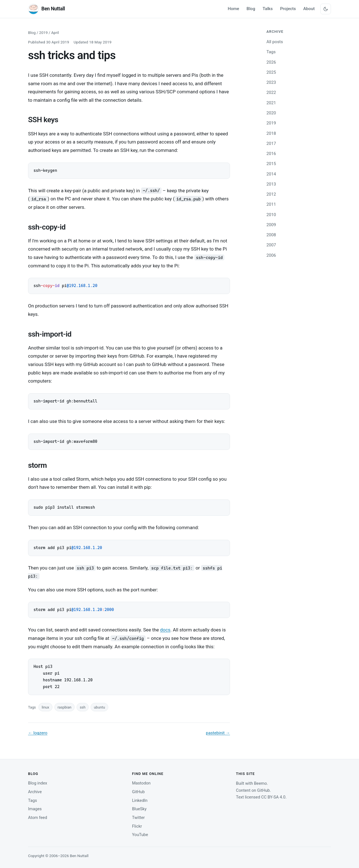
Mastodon (141, 783)
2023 (271, 82)
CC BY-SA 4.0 (273, 797)
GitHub (138, 792)
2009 (271, 225)
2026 (271, 62)
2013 (271, 184)
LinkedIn (140, 800)
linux (46, 707)
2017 (271, 143)
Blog (251, 9)
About (309, 9)
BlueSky (139, 809)
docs (165, 630)
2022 (271, 92)
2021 (271, 103)
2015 (271, 164)
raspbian (64, 707)
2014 (271, 174)
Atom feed (38, 818)
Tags (271, 52)
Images (35, 809)
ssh (82, 707)
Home (233, 9)
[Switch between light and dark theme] (326, 9)
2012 (271, 194)
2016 (271, 154)
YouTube (140, 835)
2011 (271, 204)
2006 (271, 255)
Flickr (137, 826)
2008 (271, 235)
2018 (271, 133)
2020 (271, 113)
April (55, 33)
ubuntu (100, 707)
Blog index (38, 783)
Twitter (138, 818)
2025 (271, 72)
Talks (268, 9)
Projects (288, 9)
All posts (275, 42)
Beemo (260, 783)
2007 (271, 245)
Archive (35, 792)
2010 (271, 215)
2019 (44, 33)
